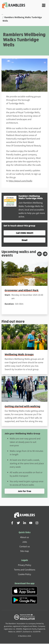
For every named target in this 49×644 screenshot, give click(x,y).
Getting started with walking (22, 406)
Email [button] (25, 240)
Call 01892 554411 (25, 233)
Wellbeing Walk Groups (19, 354)
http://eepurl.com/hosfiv (21, 181)
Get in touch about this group (19, 225)
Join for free (25, 491)
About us (25, 537)
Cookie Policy (25, 574)
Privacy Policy (25, 565)
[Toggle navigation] (44, 5)
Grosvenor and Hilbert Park (22, 290)
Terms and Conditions (25, 570)
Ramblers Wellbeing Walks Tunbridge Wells (31, 197)
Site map (25, 551)
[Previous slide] (39, 254)
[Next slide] (45, 254)
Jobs (25, 542)
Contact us (25, 546)
